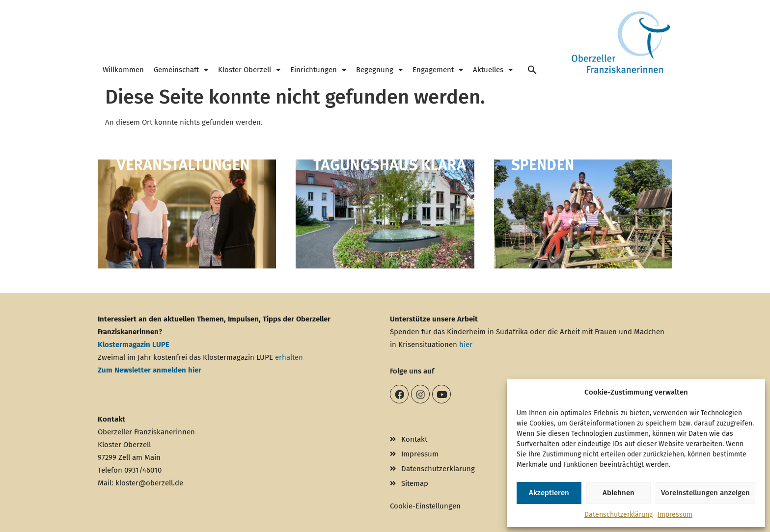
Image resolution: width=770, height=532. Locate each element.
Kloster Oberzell (249, 70)
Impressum (675, 515)
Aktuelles (493, 70)
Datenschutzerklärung (619, 515)
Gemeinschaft (181, 70)
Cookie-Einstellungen (425, 506)
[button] (532, 70)
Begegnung (379, 70)
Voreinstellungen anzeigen (705, 493)
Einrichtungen (318, 70)
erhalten (289, 357)
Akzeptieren (549, 493)
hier (466, 345)
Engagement (438, 70)
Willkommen (123, 70)
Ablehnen (619, 493)
